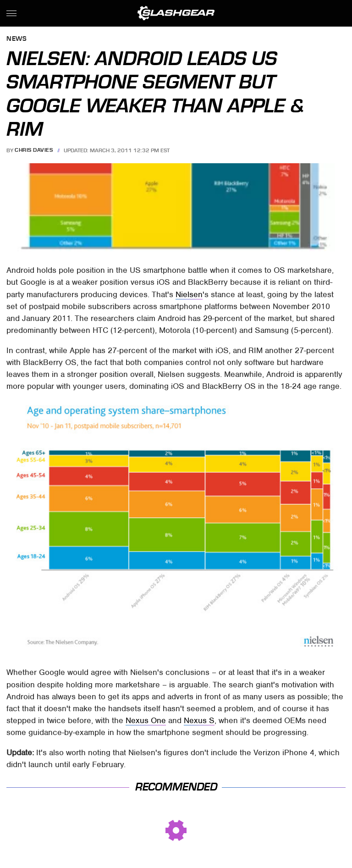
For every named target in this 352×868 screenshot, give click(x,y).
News (16, 39)
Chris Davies (34, 150)
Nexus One (146, 720)
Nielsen (189, 294)
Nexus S (199, 720)
